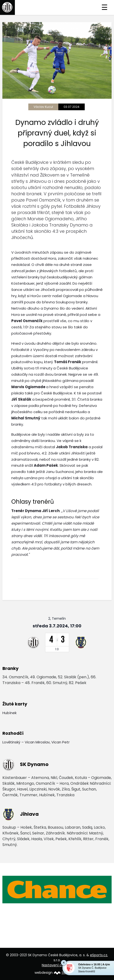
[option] (57, 890)
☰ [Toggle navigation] (105, 7)
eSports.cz (99, 955)
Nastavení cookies (57, 965)
